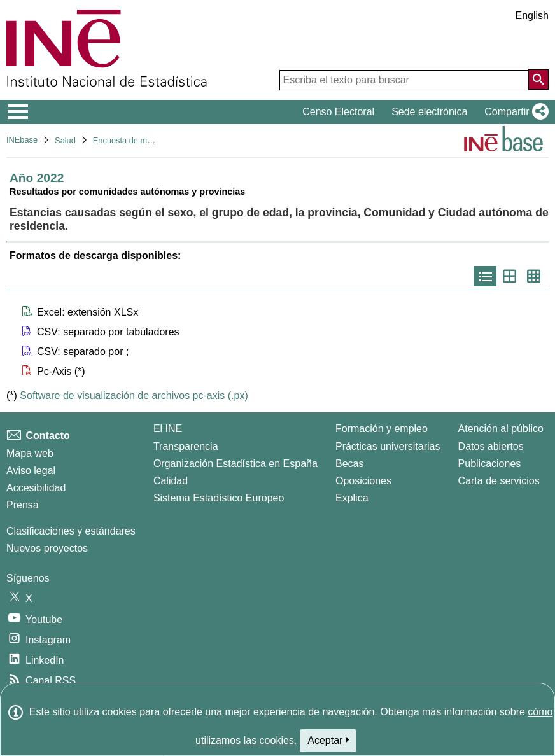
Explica (352, 498)
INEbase (22, 140)
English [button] (532, 16)
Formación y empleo (382, 429)
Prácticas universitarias (388, 446)
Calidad (171, 481)
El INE (168, 429)
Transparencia (186, 446)
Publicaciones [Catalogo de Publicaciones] (490, 464)
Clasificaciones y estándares (71, 531)
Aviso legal (31, 471)
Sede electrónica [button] (429, 112)
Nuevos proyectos (47, 548)
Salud (65, 140)
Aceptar (328, 740)
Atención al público (501, 429)
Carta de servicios (499, 481)
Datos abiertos (491, 446)
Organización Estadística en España (235, 464)
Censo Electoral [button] (338, 112)
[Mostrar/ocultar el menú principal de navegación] (18, 112)
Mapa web (30, 453)
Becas (349, 464)
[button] (514, 112)
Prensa (23, 505)
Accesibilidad (36, 488)
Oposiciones (363, 481)
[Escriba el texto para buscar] (404, 80)
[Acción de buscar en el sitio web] (538, 80)
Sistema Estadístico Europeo (219, 498)
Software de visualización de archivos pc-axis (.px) (134, 395)
